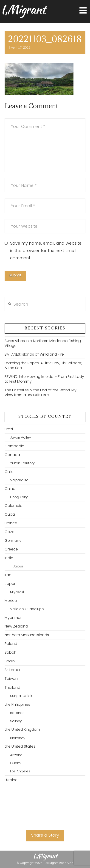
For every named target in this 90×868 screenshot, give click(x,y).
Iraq (8, 575)
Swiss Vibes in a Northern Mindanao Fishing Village (43, 343)
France (11, 523)
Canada (12, 455)
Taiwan (11, 679)
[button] (83, 11)
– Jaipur (17, 566)
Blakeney (18, 738)
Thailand (12, 687)
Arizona (16, 755)
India (9, 558)
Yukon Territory (22, 463)
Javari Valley (21, 437)
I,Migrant (23, 9)
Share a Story (45, 835)
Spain (10, 661)
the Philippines (17, 704)
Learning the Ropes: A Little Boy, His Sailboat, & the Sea (43, 365)
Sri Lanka (12, 670)
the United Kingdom (22, 729)
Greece (11, 549)
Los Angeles (20, 771)
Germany (13, 540)
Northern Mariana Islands (27, 635)
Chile (9, 472)
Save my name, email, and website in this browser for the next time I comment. (46, 251)
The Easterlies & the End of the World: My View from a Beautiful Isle (41, 393)
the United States (20, 746)
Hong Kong (19, 497)
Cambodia (14, 446)
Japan (11, 584)
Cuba (10, 514)
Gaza (10, 532)
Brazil (9, 429)
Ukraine (11, 780)
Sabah (11, 652)
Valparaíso (19, 480)
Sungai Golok (21, 696)
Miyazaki (17, 592)
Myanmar (13, 618)
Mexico (11, 601)
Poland (11, 644)
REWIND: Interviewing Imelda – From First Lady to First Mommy (44, 379)
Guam (15, 763)
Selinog (16, 721)
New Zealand (16, 626)
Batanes (17, 713)
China (10, 489)
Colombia (14, 506)
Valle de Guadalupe (27, 609)
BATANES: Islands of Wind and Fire (34, 354)
